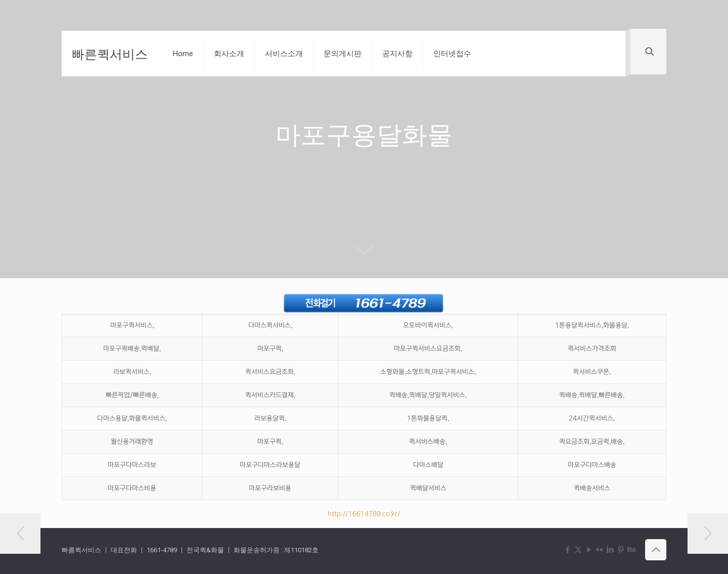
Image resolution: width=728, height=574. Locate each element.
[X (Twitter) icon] (578, 550)
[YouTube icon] (589, 550)
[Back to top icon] (656, 550)
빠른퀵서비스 (110, 54)
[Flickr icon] (599, 550)
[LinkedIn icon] (610, 550)
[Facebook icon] (567, 550)
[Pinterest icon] (621, 550)
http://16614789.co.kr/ (364, 514)
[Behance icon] (631, 550)
